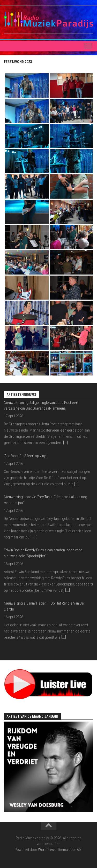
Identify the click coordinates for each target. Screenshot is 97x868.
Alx (79, 850)
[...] (65, 443)
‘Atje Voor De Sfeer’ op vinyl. (26, 456)
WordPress (47, 850)
